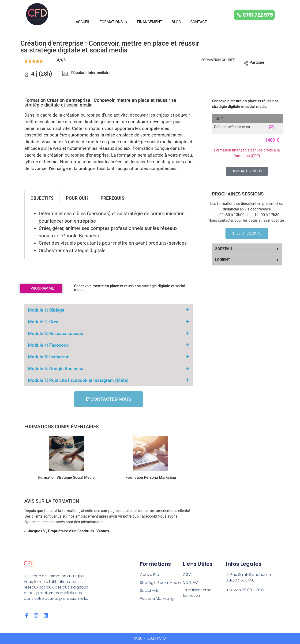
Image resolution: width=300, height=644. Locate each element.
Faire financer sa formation (198, 593)
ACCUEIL (83, 22)
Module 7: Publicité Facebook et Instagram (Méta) (78, 380)
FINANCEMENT (150, 22)
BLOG (176, 22)
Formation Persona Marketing (151, 477)
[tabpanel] (109, 232)
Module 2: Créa (43, 322)
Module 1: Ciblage (46, 310)
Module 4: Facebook (48, 345)
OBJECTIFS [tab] (42, 198)
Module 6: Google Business (56, 369)
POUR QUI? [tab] (77, 198)
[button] (247, 249)
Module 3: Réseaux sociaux (56, 333)
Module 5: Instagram (49, 357)
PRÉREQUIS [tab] (112, 198)
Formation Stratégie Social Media (66, 477)
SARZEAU (224, 249)
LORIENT (223, 260)
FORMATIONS (114, 22)
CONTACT (199, 22)
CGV (187, 575)
